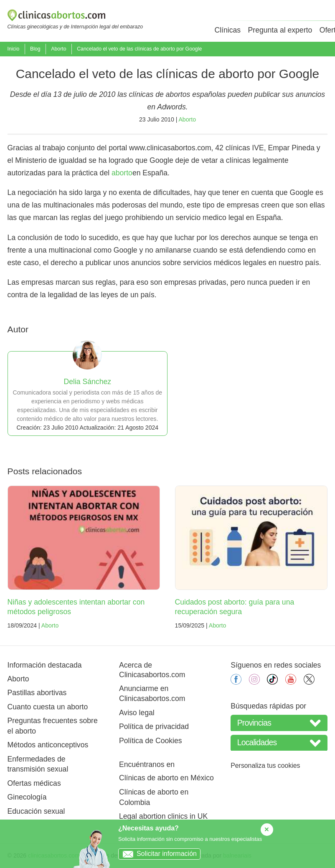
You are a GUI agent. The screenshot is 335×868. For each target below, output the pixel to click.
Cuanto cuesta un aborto (48, 707)
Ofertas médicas (34, 783)
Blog (35, 49)
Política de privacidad (154, 726)
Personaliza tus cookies (265, 766)
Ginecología (27, 797)
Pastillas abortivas (37, 693)
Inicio (14, 49)
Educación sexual (36, 811)
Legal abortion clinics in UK (163, 816)
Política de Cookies (151, 741)
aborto (122, 173)
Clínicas (227, 30)
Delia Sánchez (88, 382)
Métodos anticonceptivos (48, 745)
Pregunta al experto (280, 30)
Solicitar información (158, 854)
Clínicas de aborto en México (166, 778)
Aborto (58, 49)
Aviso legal (137, 713)
